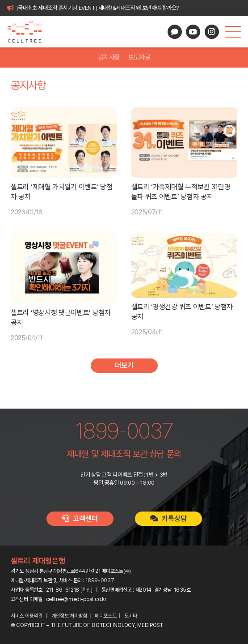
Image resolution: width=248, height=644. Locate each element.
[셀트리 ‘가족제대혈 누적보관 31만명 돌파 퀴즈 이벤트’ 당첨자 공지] (185, 142)
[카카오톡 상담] (175, 32)
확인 (86, 590)
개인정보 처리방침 (69, 616)
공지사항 (109, 57)
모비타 (131, 616)
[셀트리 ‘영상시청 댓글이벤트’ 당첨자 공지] (64, 268)
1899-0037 (100, 580)
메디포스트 (106, 616)
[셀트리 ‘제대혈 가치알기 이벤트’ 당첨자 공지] (64, 142)
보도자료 (139, 57)
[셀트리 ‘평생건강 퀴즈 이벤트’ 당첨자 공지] (185, 265)
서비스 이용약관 (27, 616)
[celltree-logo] (28, 32)
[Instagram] (212, 32)
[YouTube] (193, 32)
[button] (233, 32)
